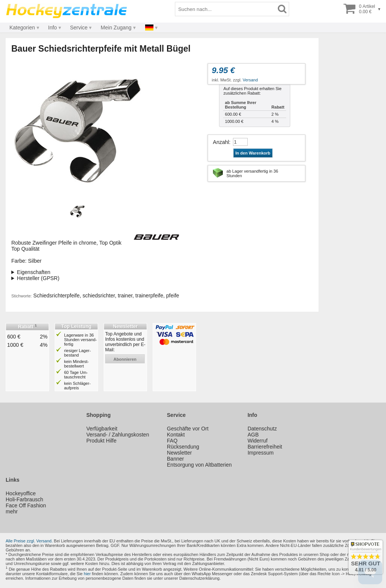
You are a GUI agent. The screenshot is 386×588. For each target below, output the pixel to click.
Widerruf (258, 441)
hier (87, 574)
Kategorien (22, 28)
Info (53, 28)
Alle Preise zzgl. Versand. (29, 541)
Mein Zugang (116, 28)
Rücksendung (183, 447)
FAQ (172, 441)
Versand (250, 80)
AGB (253, 435)
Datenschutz (262, 429)
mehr (12, 511)
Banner (175, 459)
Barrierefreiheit (265, 447)
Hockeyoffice (21, 493)
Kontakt (176, 435)
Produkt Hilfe (101, 441)
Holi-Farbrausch (25, 499)
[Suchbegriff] (225, 9)
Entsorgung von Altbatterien (199, 465)
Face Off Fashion (26, 505)
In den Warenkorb (253, 153)
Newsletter (179, 453)
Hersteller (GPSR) (38, 278)
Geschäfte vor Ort (188, 429)
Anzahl (221, 142)
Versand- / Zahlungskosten (118, 435)
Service (79, 28)
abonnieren (125, 359)
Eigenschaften (34, 272)
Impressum (261, 453)
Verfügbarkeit (102, 429)
